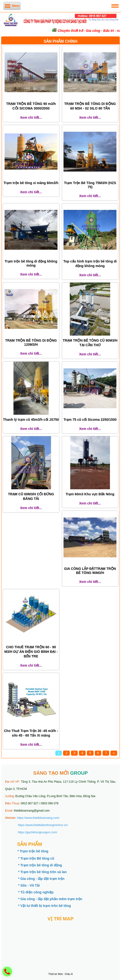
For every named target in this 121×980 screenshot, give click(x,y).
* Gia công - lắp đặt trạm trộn (41, 879)
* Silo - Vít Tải (29, 885)
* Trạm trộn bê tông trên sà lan (42, 872)
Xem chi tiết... (31, 117)
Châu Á (69, 974)
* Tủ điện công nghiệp (36, 892)
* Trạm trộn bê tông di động (40, 865)
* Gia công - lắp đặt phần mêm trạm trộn (50, 899)
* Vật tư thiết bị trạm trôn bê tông (44, 906)
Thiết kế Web (56, 974)
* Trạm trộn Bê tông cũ (36, 858)
